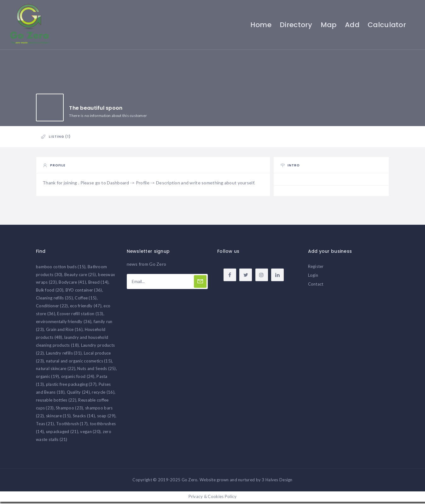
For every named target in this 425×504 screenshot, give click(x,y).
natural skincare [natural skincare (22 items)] (56, 371)
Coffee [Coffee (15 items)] (86, 300)
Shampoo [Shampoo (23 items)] (69, 410)
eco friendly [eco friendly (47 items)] (86, 308)
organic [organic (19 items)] (47, 379)
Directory (295, 25)
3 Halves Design (277, 482)
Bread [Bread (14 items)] (99, 284)
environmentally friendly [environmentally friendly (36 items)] (64, 323)
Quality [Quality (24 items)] (78, 394)
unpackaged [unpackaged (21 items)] (62, 433)
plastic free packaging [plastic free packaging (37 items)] (71, 386)
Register (316, 268)
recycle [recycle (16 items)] (103, 394)
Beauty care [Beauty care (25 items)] (80, 276)
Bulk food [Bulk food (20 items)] (50, 292)
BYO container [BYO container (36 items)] (84, 292)
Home (260, 25)
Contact (316, 286)
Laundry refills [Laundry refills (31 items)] (64, 355)
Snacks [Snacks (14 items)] (84, 418)
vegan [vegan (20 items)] (90, 433)
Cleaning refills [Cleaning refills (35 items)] (54, 300)
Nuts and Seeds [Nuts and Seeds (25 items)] (96, 371)
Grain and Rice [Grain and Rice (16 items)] (64, 331)
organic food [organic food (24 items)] (78, 379)
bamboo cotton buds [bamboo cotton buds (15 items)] (61, 269)
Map (328, 25)
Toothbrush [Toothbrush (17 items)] (72, 426)
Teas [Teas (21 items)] (45, 426)
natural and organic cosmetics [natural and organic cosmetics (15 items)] (79, 363)
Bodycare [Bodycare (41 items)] (72, 284)
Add (352, 25)
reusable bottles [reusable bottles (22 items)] (56, 402)
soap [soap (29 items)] (106, 418)
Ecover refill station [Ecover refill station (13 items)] (80, 316)
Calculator (386, 25)
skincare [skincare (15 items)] (58, 418)
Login (313, 277)
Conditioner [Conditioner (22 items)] (52, 308)
